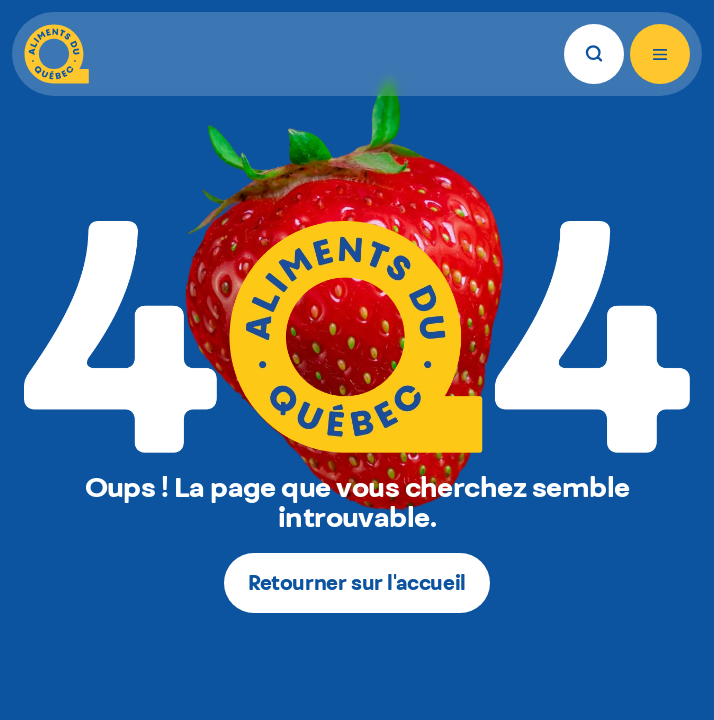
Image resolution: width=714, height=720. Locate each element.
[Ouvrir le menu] (660, 54)
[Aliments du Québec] (56, 54)
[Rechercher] (594, 54)
